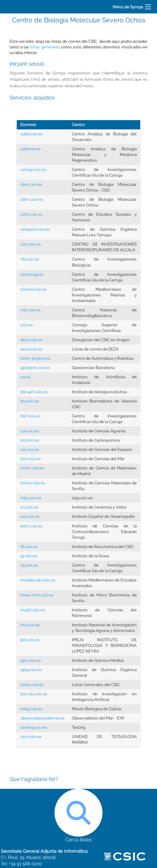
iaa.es (26, 377)
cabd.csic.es (32, 134)
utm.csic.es (31, 737)
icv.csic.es (30, 507)
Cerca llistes (78, 816)
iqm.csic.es (31, 660)
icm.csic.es (31, 459)
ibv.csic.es (30, 401)
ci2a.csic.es (31, 244)
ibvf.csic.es (30, 416)
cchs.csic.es (31, 214)
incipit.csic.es (33, 610)
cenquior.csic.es (35, 229)
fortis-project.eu (36, 358)
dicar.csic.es (31, 340)
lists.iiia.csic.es (34, 694)
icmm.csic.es (33, 468)
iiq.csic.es (29, 565)
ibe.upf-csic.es (34, 392)
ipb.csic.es (30, 640)
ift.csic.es (29, 546)
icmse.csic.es (33, 483)
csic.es (27, 325)
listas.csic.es (32, 685)
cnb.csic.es (31, 310)
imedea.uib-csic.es (38, 580)
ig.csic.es (29, 556)
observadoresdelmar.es (43, 718)
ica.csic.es (30, 431)
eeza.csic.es (32, 349)
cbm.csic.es (31, 184)
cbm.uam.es (32, 199)
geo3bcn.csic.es (35, 368)
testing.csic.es (34, 727)
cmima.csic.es (34, 289)
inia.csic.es (30, 625)
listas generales (45, 47)
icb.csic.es (30, 440)
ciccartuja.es (32, 274)
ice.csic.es (30, 449)
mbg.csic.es (31, 709)
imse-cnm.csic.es (37, 595)
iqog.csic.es (31, 670)
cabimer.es (31, 149)
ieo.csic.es (30, 516)
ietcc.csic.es (32, 526)
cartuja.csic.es (33, 169)
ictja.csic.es (31, 498)
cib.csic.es (30, 259)
